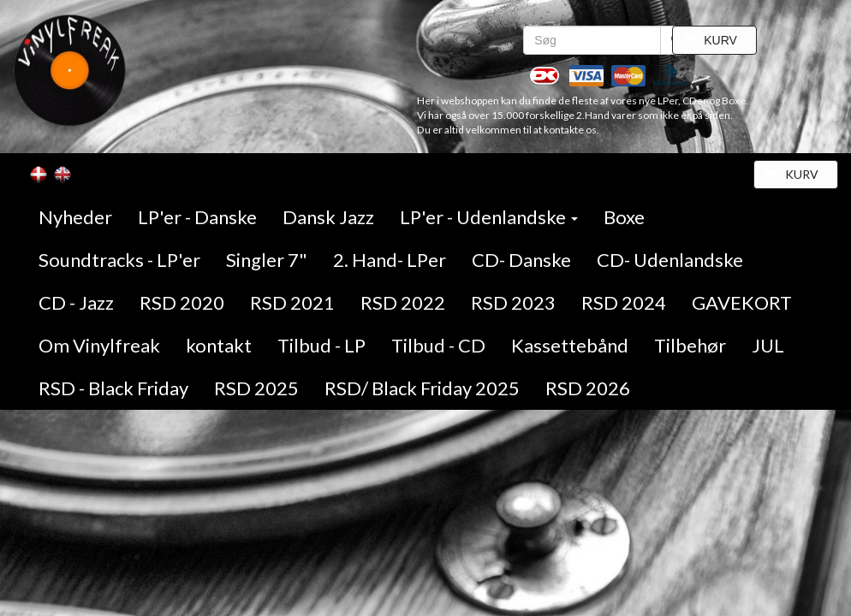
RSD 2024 (624, 302)
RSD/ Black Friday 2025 (422, 388)
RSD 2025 (256, 388)
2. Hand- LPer (390, 260)
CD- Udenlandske (670, 260)
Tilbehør (690, 345)
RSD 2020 (182, 302)
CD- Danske (521, 260)
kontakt (219, 345)
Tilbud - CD (438, 345)
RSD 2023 (513, 302)
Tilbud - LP (321, 345)
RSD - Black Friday (113, 388)
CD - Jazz (76, 302)
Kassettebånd (570, 345)
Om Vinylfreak (99, 345)
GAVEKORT (742, 302)
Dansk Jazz (328, 217)
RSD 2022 (403, 302)
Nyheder (75, 217)
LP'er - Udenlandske (489, 217)
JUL (768, 345)
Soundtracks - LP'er (119, 260)
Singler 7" (267, 260)
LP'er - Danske (197, 217)
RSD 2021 (292, 302)
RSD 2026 (588, 388)
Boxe (624, 217)
